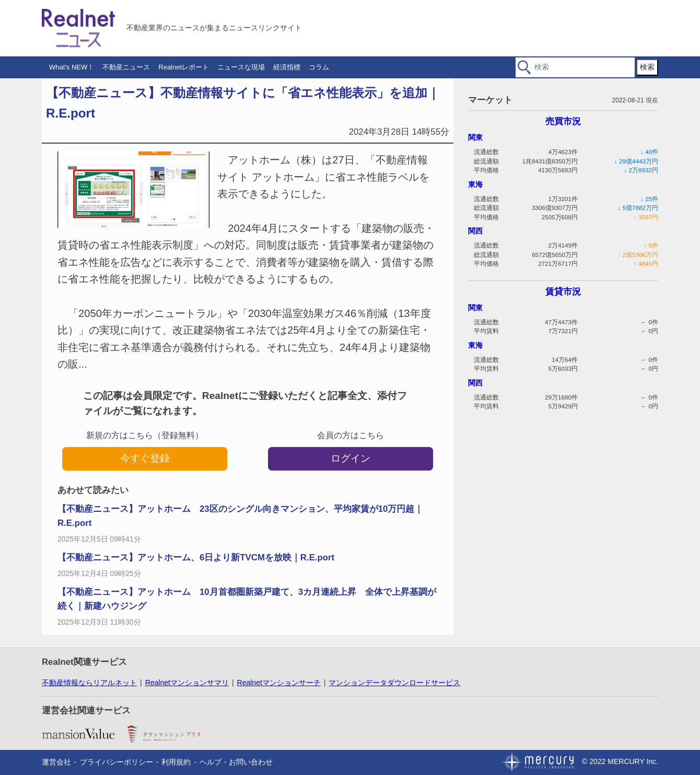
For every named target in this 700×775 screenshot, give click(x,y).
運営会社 (56, 762)
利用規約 (176, 762)
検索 (647, 67)
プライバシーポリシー (116, 762)
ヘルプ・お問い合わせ (236, 762)
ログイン (351, 458)
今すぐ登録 (145, 458)
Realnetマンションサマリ (187, 683)
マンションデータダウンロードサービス (394, 683)
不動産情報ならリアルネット (89, 683)
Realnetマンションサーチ (279, 683)
